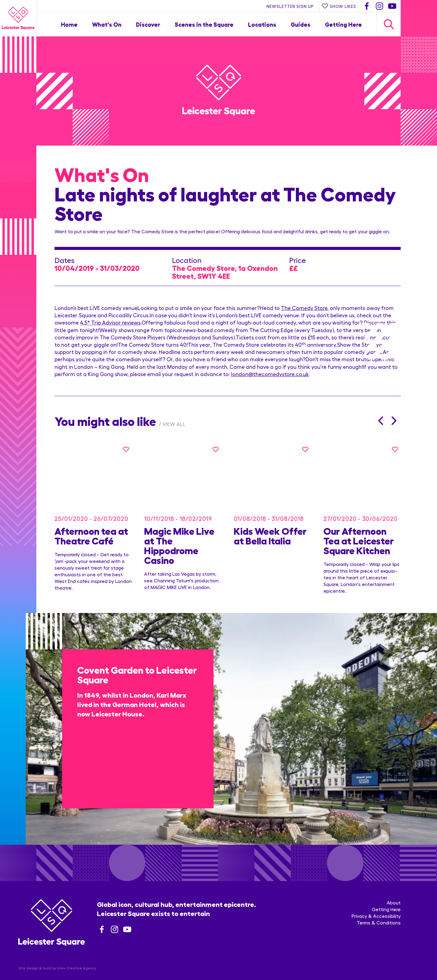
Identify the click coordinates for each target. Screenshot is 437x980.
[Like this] (126, 449)
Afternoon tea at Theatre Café (91, 526)
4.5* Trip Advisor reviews (110, 322)
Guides (301, 24)
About (394, 887)
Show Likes (339, 6)
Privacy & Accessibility (376, 900)
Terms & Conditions (379, 907)
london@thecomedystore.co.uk (270, 374)
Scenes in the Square (204, 24)
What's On (107, 24)
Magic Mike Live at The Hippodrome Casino (179, 536)
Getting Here (343, 24)
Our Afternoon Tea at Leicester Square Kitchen (359, 531)
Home (69, 24)
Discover (148, 24)
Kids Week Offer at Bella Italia (270, 526)
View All (174, 424)
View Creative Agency (77, 952)
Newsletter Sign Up (290, 6)
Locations (262, 24)
